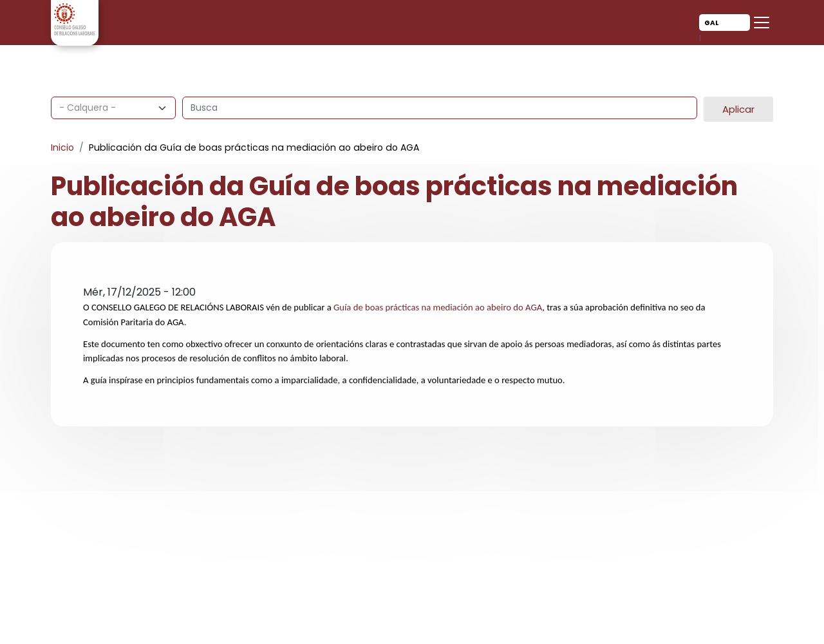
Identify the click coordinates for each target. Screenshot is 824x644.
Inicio (62, 147)
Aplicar (738, 109)
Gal (711, 23)
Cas (714, 38)
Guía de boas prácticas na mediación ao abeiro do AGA (438, 307)
